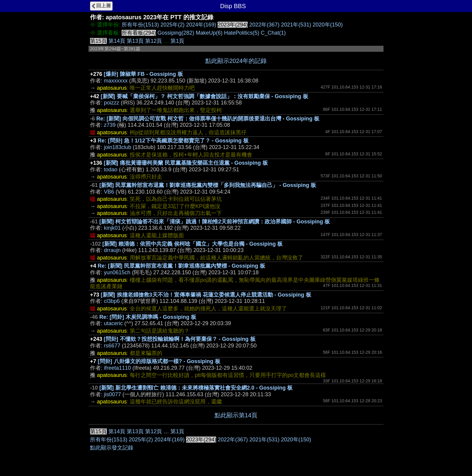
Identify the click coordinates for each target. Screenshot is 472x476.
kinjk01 (112, 228)
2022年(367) (264, 25)
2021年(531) (296, 25)
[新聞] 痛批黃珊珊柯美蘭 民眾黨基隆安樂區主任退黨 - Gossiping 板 (186, 163)
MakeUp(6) (209, 33)
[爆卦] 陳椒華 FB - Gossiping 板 (143, 74)
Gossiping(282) (176, 33)
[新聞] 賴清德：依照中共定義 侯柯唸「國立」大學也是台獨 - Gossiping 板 (193, 244)
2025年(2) (172, 25)
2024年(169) (201, 25)
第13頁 (135, 41)
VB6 (109, 192)
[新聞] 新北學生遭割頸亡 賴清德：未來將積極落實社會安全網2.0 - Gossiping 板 (196, 388)
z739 (110, 125)
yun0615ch (117, 272)
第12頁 (154, 41)
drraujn (112, 250)
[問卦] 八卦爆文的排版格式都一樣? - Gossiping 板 (159, 361)
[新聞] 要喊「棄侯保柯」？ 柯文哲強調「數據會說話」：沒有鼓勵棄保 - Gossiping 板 (205, 96)
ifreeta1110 (117, 368)
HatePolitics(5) (242, 33)
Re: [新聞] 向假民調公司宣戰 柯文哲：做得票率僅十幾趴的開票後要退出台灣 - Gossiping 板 (208, 119)
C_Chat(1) (273, 33)
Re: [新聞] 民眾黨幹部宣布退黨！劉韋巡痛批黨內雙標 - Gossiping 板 (182, 266)
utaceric (113, 323)
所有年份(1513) (140, 25)
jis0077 (112, 394)
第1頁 (177, 41)
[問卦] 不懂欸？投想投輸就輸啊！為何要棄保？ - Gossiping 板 (180, 339)
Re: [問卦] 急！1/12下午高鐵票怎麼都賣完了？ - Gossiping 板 (173, 141)
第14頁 (117, 41)
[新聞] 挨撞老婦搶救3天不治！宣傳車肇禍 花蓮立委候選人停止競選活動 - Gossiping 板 (206, 295)
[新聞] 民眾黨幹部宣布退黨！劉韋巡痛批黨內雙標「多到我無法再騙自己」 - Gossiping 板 (208, 185)
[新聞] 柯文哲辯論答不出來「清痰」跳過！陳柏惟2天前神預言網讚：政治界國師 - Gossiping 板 (215, 222)
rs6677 (112, 346)
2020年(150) (328, 25)
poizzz (112, 103)
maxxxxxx (116, 81)
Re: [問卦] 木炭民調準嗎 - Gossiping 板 (148, 317)
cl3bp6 (112, 301)
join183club (118, 147)
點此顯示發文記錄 (112, 448)
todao (111, 170)
